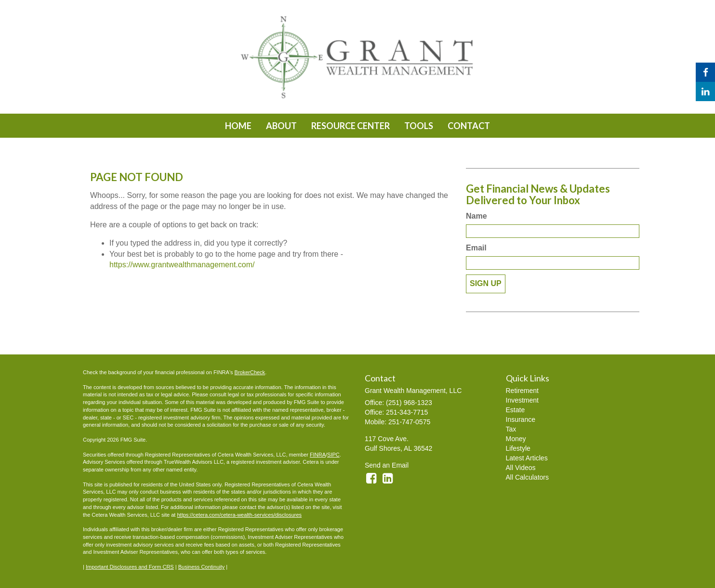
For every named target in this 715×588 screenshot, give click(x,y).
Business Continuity (202, 567)
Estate (516, 410)
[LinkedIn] (705, 91)
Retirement (522, 391)
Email (476, 248)
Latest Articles (527, 458)
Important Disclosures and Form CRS (130, 567)
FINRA (318, 455)
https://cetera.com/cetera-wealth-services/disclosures (239, 515)
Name (477, 216)
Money (516, 439)
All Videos (521, 468)
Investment (522, 400)
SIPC (333, 455)
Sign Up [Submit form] (486, 283)
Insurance (521, 419)
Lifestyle (518, 448)
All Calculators (527, 477)
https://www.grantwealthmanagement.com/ (182, 265)
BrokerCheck (250, 372)
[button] (281, 126)
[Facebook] (705, 72)
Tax (511, 429)
